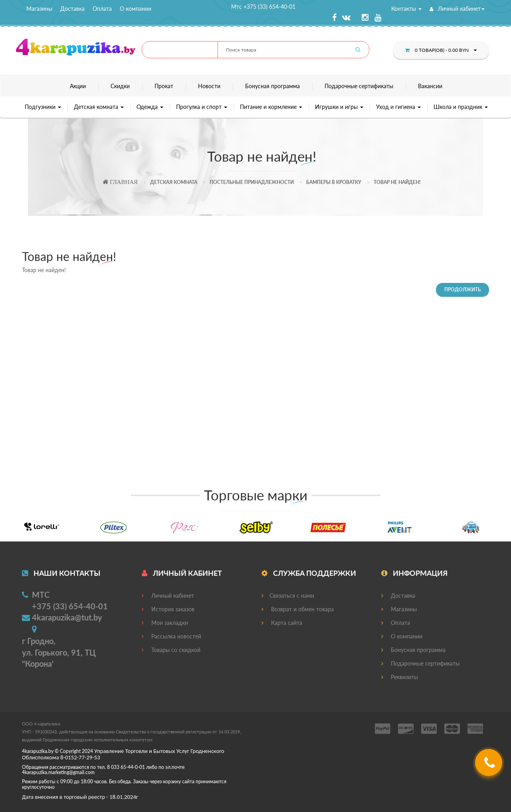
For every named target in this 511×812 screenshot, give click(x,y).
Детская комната (99, 107)
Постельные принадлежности (252, 182)
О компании (136, 9)
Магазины (39, 9)
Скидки (120, 86)
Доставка (72, 9)
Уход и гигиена (398, 107)
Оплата (102, 9)
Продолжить (462, 289)
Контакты (406, 9)
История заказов (168, 609)
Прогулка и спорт (202, 107)
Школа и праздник (461, 107)
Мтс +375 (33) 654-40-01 (263, 7)
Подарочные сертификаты (359, 86)
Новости (209, 86)
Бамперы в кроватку (334, 182)
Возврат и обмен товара (298, 609)
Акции (78, 86)
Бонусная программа (272, 86)
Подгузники (43, 107)
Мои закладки (165, 623)
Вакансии (430, 86)
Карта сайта (282, 623)
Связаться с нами (288, 596)
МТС (41, 595)
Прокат (164, 86)
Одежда (150, 107)
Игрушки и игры (339, 107)
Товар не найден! (397, 182)
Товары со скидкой (171, 650)
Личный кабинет (457, 9)
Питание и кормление (271, 107)
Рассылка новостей (171, 636)
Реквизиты (400, 677)
